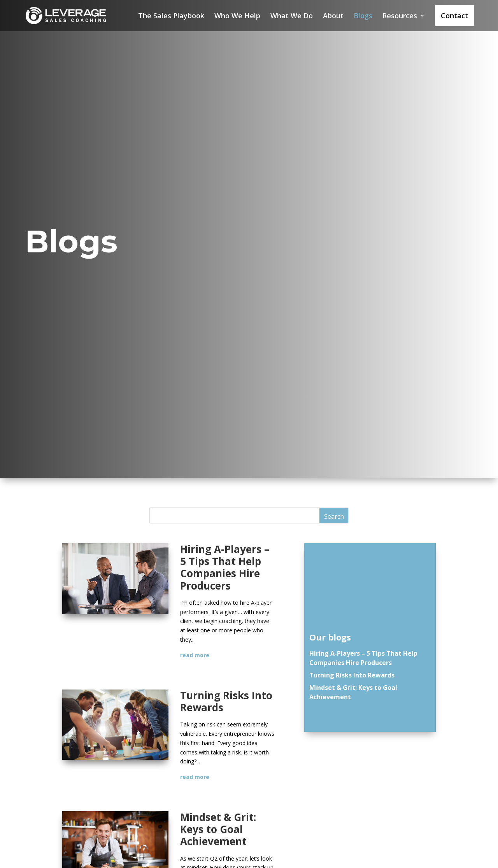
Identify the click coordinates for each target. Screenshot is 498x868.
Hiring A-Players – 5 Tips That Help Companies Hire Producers (225, 567)
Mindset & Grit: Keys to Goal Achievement (218, 829)
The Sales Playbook (171, 17)
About (333, 17)
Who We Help (237, 17)
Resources (400, 17)
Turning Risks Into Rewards (226, 701)
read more (195, 655)
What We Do (292, 17)
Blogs (363, 17)
